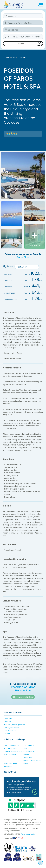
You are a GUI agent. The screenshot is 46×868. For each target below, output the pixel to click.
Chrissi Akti (22, 57)
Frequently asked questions (15, 725)
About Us (7, 722)
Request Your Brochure (13, 751)
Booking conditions (11, 728)
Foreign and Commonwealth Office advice (32, 760)
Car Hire (26, 754)
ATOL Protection (10, 731)
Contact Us (8, 719)
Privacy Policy (25, 828)
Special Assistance (30, 751)
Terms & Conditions (11, 828)
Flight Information (10, 748)
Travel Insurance (10, 763)
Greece (7, 57)
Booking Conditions (11, 745)
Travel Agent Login (28, 834)
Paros (13, 57)
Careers (7, 734)
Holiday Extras (28, 745)
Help (25, 748)
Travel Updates (10, 754)
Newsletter (8, 766)
